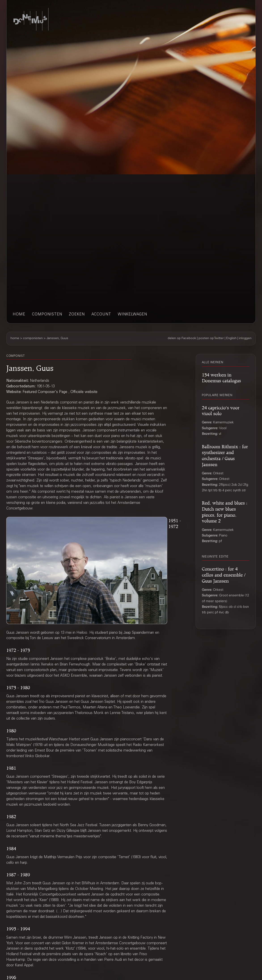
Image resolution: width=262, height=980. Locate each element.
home (19, 315)
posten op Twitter (211, 338)
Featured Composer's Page (45, 392)
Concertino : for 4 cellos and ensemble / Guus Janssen (224, 574)
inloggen (245, 338)
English (231, 338)
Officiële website (84, 392)
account (101, 315)
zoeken (77, 315)
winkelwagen (132, 315)
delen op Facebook (182, 338)
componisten (47, 315)
